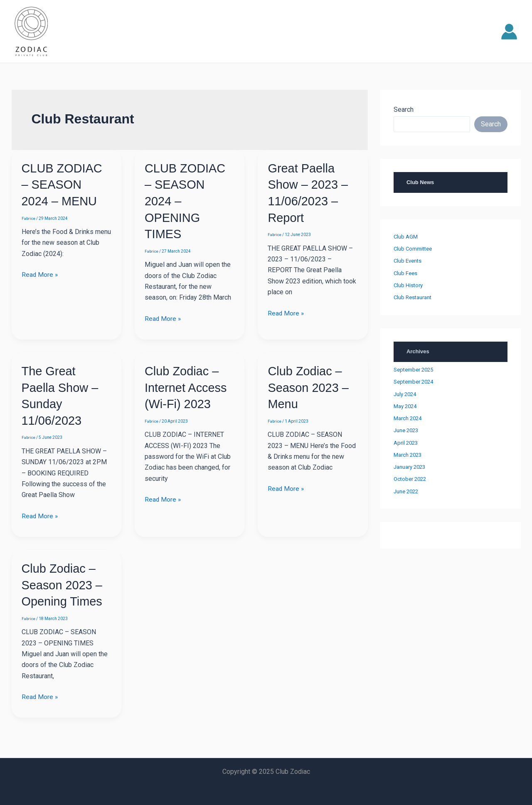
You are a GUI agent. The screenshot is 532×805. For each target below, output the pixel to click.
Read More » (40, 274)
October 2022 (410, 479)
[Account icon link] (509, 32)
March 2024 (408, 418)
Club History (408, 285)
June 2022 (406, 491)
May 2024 (405, 406)
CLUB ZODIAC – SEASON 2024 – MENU (64, 184)
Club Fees (405, 273)
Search (404, 110)
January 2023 (409, 467)
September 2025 (413, 370)
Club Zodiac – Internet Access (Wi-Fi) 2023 (187, 386)
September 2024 (413, 382)
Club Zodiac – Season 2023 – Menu (310, 386)
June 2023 (406, 430)
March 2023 (408, 455)
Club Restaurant (413, 297)
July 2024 (405, 394)
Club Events (408, 261)
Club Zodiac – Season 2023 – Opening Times (64, 582)
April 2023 (406, 443)
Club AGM (406, 237)
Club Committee (413, 249)
